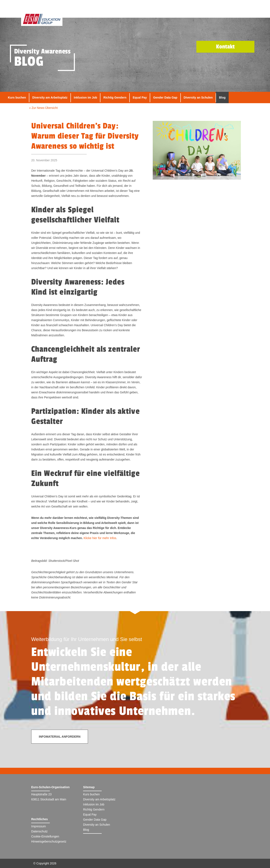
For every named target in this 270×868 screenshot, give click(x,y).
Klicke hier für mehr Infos (100, 538)
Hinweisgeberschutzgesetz (49, 841)
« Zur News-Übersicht (43, 108)
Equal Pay (140, 97)
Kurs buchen (17, 97)
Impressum (38, 826)
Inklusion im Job (85, 97)
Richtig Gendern (115, 97)
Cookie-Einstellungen (45, 836)
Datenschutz (39, 831)
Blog (222, 97)
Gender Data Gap (165, 97)
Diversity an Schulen (198, 97)
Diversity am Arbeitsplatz (50, 97)
